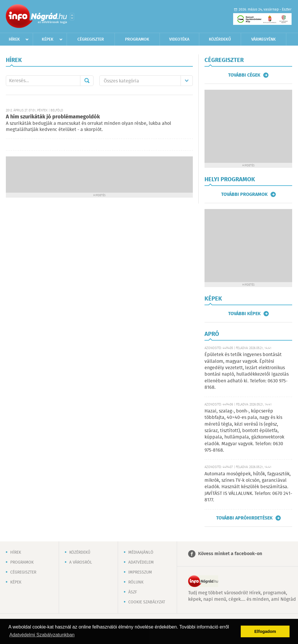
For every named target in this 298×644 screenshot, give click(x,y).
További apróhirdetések (244, 518)
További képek (244, 314)
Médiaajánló (141, 553)
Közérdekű (220, 39)
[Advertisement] (99, 174)
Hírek (14, 39)
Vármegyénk (264, 39)
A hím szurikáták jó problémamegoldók (53, 117)
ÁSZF (133, 592)
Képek (48, 39)
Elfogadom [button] (265, 631)
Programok (137, 39)
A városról (81, 562)
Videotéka (179, 39)
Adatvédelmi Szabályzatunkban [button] (42, 635)
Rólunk (136, 582)
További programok (244, 194)
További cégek (244, 75)
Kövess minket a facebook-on (230, 554)
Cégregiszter (91, 39)
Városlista (72, 17)
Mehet (87, 81)
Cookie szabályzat (147, 602)
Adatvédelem (141, 562)
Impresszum (140, 572)
